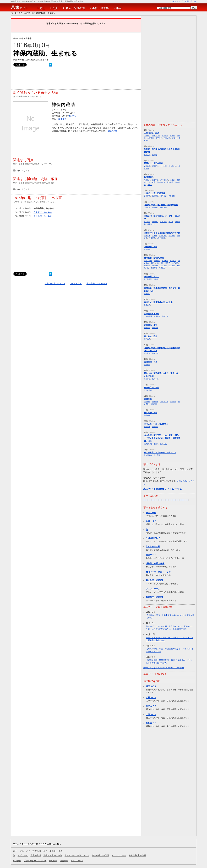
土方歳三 (151, 138)
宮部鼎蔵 (170, 182)
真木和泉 (165, 261)
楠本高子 (147, 415)
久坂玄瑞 (172, 236)
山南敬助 (147, 136)
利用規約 (53, 861)
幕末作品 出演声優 (154, 597)
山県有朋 (164, 222)
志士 (42, 8)
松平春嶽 (164, 196)
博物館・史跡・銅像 (155, 563)
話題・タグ (151, 521)
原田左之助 (156, 136)
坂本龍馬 (155, 402)
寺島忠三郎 (163, 236)
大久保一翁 (148, 444)
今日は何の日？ (153, 538)
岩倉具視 (147, 166)
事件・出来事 (100, 8)
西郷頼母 (155, 265)
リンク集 (17, 861)
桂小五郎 (147, 155)
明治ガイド (151, 706)
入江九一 (164, 265)
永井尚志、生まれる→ (97, 284)
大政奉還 (148, 399)
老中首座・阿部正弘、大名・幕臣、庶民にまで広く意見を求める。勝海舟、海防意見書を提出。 (162, 438)
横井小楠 (155, 379)
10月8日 (73, 116)
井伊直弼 (147, 196)
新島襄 (154, 155)
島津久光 (157, 279)
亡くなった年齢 (153, 546)
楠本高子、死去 (151, 413)
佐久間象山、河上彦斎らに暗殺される (160, 452)
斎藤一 (174, 138)
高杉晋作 (147, 222)
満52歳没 (62, 119)
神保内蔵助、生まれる (46, 13)
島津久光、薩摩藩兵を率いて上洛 (158, 302)
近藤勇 (172, 180)
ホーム (14, 13)
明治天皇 (173, 402)
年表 (119, 8)
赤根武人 (147, 236)
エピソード (151, 555)
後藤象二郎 (164, 402)
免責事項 (64, 861)
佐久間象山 (148, 455)
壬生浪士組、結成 (152, 133)
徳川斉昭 (155, 196)
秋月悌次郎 (148, 279)
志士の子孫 (151, 513)
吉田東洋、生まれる (43, 212)
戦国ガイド (151, 686)
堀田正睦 (155, 166)
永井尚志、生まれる (43, 216)
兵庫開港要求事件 (152, 314)
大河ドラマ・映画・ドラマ (158, 572)
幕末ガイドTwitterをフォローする (163, 489)
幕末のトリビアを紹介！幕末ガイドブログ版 (164, 668)
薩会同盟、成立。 (152, 277)
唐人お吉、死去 (151, 336)
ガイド (20, 8)
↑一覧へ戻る (76, 284)
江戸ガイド (151, 698)
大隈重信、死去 (151, 362)
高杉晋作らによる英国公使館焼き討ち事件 (162, 233)
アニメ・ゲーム (153, 589)
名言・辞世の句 (75, 8)
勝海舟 (156, 444)
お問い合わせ (190, 1)
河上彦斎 (157, 455)
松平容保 (159, 138)
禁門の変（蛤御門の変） (154, 258)
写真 (55, 8)
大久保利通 (148, 316)
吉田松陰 (147, 353)
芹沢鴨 (172, 136)
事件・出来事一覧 (26, 13)
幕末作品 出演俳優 (154, 580)
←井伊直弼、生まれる (55, 284)
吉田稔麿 (152, 182)
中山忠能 (164, 166)
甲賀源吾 (147, 249)
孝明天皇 (165, 316)
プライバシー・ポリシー (35, 861)
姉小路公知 (172, 166)
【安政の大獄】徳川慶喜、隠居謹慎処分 (161, 205)
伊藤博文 (155, 222)
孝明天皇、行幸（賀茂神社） (156, 424)
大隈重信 (147, 365)
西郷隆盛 (147, 294)
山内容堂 (154, 404)
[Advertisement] (76, 79)
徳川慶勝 (172, 196)
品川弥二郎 (151, 224)
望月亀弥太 (161, 182)
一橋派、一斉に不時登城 (154, 193)
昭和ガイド (151, 723)
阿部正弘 (164, 444)
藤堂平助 (165, 136)
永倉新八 (147, 180)
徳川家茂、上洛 (151, 325)
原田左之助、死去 (152, 388)
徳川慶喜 (155, 207)
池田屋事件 (149, 177)
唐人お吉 (147, 339)
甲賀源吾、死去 (151, 247)
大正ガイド (151, 715)
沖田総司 (167, 138)
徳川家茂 (147, 207)
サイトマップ (177, 1)
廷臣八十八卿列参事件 (154, 163)
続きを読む (113, 131)
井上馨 (171, 222)
